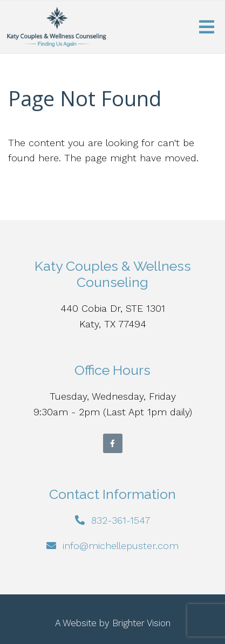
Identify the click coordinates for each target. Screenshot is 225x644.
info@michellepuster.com (121, 546)
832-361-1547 (121, 520)
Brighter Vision (141, 623)
